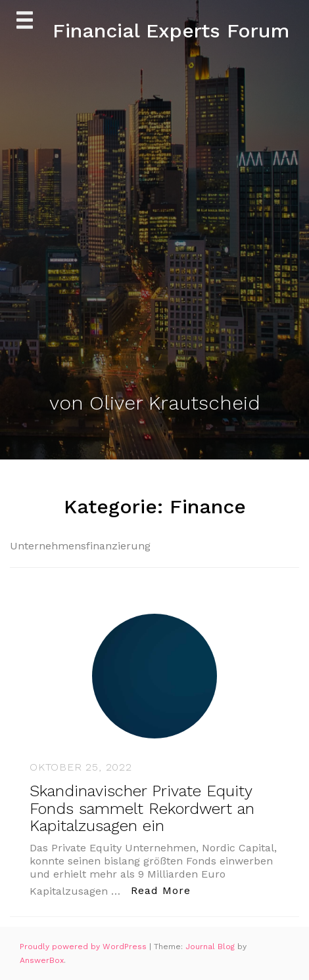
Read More (164, 890)
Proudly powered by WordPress (84, 947)
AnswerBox (42, 960)
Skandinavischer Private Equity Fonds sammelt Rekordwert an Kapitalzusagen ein (142, 808)
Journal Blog (211, 947)
